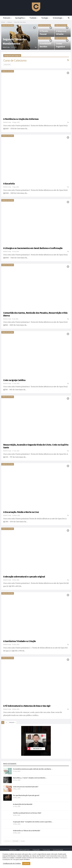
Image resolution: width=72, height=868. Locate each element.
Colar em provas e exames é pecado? (26, 787)
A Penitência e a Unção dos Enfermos (21, 119)
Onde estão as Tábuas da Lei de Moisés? (27, 831)
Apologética (20, 18)
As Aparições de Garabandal (23, 804)
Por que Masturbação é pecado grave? (26, 795)
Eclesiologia (58, 850)
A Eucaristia (9, 184)
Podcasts (7, 18)
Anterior (7, 841)
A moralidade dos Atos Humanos (45, 47)
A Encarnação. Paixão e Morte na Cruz (21, 512)
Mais (56, 18)
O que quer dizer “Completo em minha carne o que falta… (33, 822)
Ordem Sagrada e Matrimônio (61, 47)
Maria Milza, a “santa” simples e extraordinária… (30, 778)
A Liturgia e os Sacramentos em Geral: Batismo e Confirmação (33, 248)
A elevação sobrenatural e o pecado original (24, 577)
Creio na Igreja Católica (14, 380)
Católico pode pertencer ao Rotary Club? (27, 813)
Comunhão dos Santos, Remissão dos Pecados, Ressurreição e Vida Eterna (35, 314)
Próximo (12, 722)
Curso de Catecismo (8, 25)
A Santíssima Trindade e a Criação (20, 641)
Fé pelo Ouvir (7, 65)
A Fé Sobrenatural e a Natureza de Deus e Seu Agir (27, 706)
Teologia (46, 18)
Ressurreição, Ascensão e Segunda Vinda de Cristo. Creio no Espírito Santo (36, 446)
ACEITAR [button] (26, 863)
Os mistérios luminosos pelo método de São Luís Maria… (33, 769)
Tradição (34, 18)
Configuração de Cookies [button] (12, 863)
